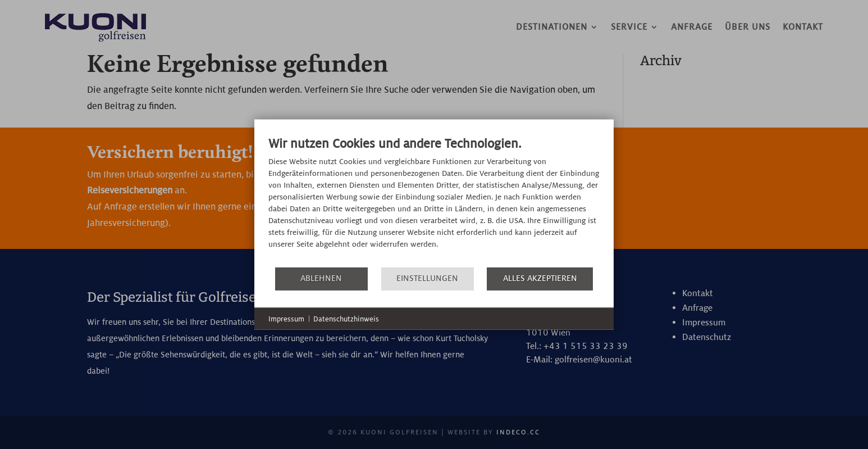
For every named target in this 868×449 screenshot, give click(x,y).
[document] (434, 200)
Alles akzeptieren (540, 278)
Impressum (286, 318)
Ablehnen (321, 278)
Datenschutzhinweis (346, 318)
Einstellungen (427, 278)
